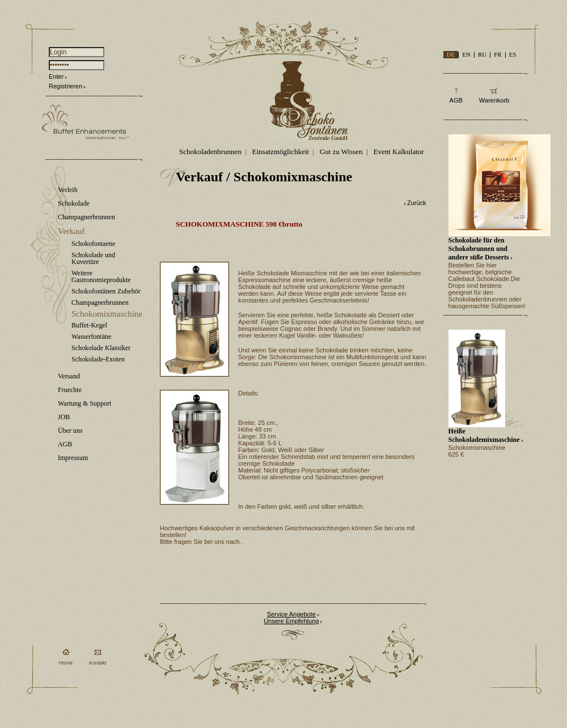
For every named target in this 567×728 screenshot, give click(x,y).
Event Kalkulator (398, 152)
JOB (64, 417)
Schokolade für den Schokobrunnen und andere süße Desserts (479, 249)
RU (482, 54)
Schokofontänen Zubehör (106, 291)
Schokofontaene (93, 244)
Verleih (68, 190)
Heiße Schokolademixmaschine (484, 435)
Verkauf (71, 231)
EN (466, 54)
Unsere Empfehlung (291, 621)
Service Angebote (291, 614)
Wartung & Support (84, 403)
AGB (65, 444)
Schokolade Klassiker (101, 348)
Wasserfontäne (91, 337)
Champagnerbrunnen (86, 217)
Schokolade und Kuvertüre (93, 258)
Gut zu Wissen (341, 152)
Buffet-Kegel (89, 325)
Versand (69, 376)
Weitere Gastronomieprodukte (101, 276)
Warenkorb (494, 100)
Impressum (73, 458)
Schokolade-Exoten (98, 359)
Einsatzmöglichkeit (281, 152)
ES (513, 54)
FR (498, 54)
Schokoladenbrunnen (210, 152)
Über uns (70, 431)
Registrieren (65, 86)
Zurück (417, 203)
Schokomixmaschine (107, 314)
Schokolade (74, 203)
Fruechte (70, 390)
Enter (56, 76)
